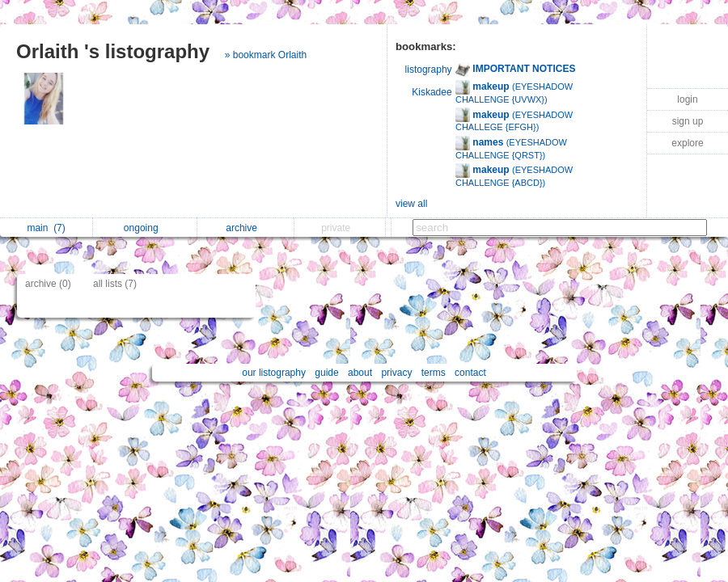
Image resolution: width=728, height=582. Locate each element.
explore (687, 143)
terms (434, 373)
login (687, 99)
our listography (274, 373)
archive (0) (48, 284)
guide (326, 373)
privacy (396, 373)
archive (245, 228)
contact (470, 373)
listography (429, 70)
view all (411, 204)
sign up (688, 121)
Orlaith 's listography (113, 51)
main (46, 228)
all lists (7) (115, 284)
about (360, 373)
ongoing (145, 228)
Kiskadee (432, 92)
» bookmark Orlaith (266, 55)
